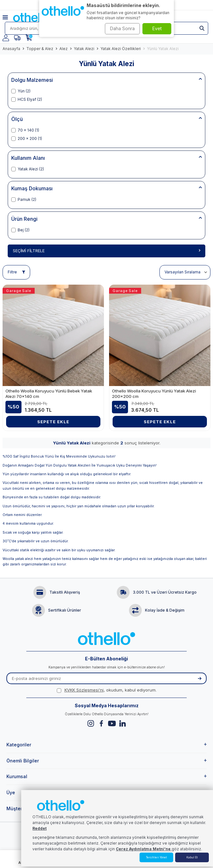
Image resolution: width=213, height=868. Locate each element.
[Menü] (8, 17)
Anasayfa (11, 49)
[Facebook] (101, 723)
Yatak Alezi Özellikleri (121, 49)
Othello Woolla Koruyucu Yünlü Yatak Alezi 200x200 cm (154, 394)
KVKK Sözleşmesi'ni (84, 690)
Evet (157, 28)
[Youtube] (112, 723)
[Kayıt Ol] (200, 678)
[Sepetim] (29, 38)
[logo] (33, 17)
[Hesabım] (6, 38)
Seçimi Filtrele (106, 251)
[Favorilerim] (17, 38)
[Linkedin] (122, 723)
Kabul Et (192, 857)
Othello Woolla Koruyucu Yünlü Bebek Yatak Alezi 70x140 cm (49, 394)
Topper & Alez (40, 49)
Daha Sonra (122, 28)
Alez (64, 49)
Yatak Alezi (84, 49)
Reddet (39, 828)
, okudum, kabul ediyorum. (107, 690)
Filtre (16, 272)
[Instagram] (91, 723)
